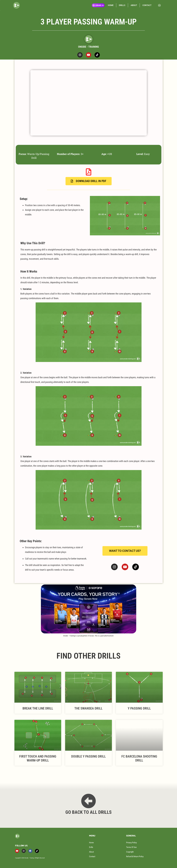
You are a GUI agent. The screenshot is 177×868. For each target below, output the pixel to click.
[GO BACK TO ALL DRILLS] (88, 801)
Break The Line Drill (38, 708)
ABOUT (134, 5)
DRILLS (122, 5)
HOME (111, 5)
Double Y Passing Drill (88, 756)
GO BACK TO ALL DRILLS (88, 812)
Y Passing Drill (139, 708)
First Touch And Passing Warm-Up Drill (38, 758)
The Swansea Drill (88, 708)
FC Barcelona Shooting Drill (139, 758)
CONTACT (147, 5)
